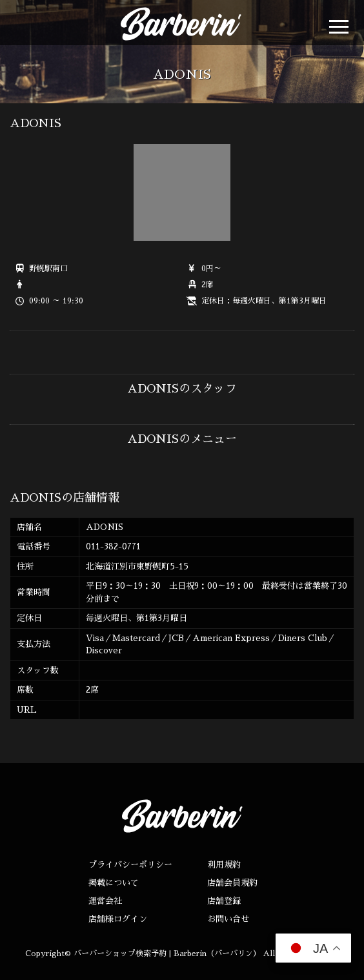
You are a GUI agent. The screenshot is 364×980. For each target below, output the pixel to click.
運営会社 (105, 901)
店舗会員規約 (232, 883)
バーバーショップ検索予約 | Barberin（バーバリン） (167, 954)
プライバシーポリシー (130, 865)
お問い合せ (228, 919)
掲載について (114, 883)
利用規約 (224, 865)
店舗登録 (224, 901)
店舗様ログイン (118, 919)
